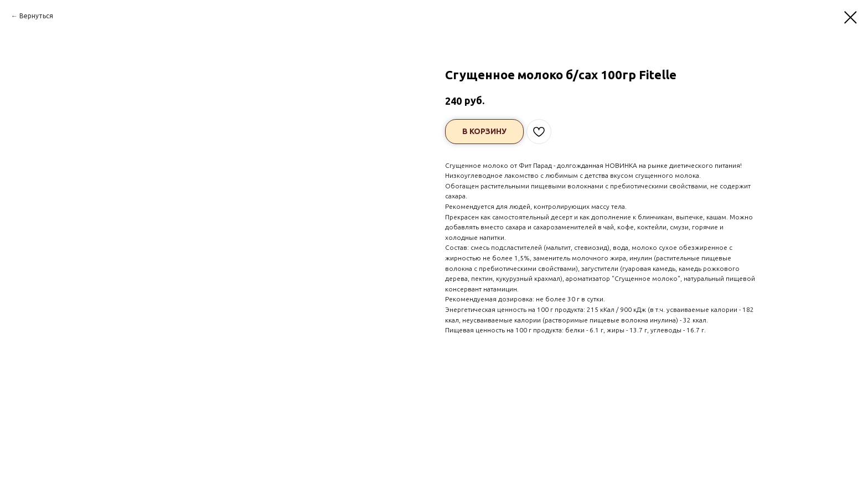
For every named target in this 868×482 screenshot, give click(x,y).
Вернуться (36, 16)
